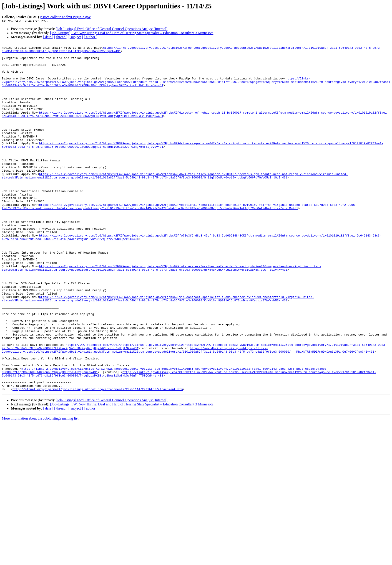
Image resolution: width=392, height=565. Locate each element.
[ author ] (91, 37)
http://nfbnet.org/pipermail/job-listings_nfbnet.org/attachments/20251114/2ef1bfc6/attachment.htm (98, 458)
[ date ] (48, 37)
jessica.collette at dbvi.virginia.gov (65, 17)
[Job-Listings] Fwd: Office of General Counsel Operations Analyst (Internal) (112, 29)
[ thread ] (61, 37)
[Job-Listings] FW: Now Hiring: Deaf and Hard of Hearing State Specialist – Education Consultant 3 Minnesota (132, 33)
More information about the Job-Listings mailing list (40, 487)
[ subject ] (76, 37)
